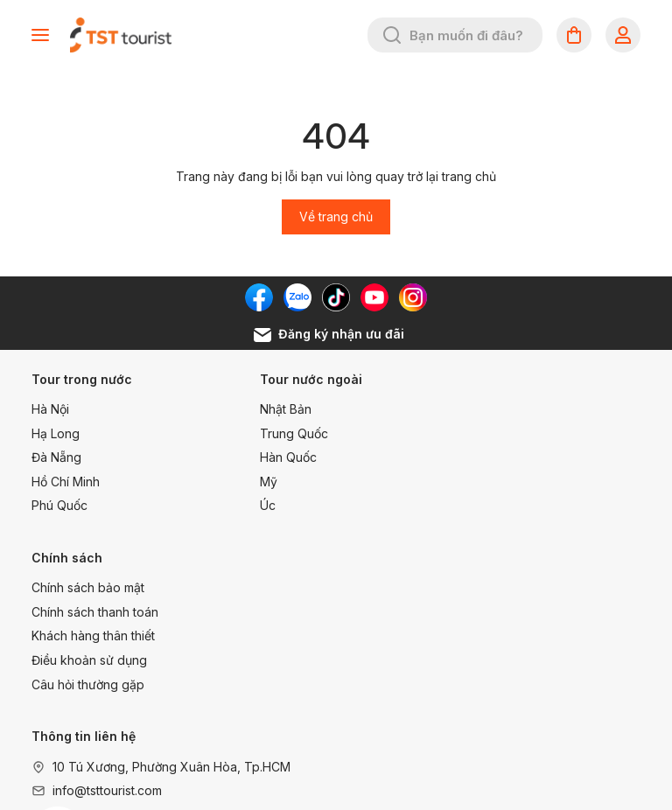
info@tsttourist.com (107, 612)
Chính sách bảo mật (508, 409)
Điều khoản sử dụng (509, 482)
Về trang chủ (336, 216)
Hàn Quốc (270, 457)
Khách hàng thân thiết (513, 457)
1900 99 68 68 (488, 612)
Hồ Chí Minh (66, 482)
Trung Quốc (276, 433)
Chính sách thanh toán (515, 433)
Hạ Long (56, 433)
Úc (249, 505)
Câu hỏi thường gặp (508, 505)
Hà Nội (50, 409)
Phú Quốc (59, 505)
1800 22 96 (477, 587)
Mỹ (250, 482)
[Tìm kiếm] (392, 35)
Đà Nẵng (56, 457)
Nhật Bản (267, 409)
